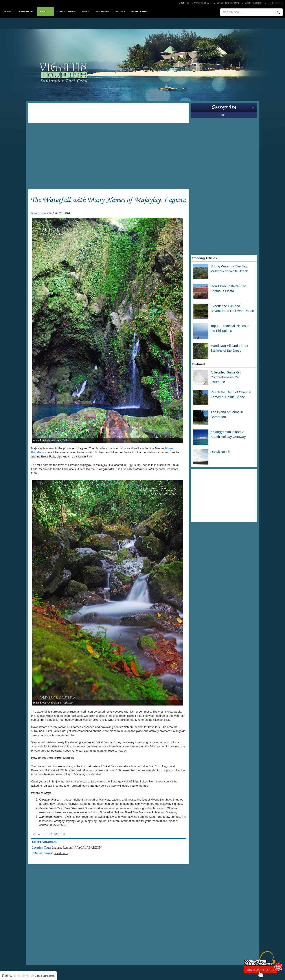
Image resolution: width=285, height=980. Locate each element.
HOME (8, 11)
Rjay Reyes (41, 213)
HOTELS (120, 11)
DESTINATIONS (25, 11)
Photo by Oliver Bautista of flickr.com (53, 441)
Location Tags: (42, 848)
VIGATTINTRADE (254, 3)
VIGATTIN (184, 3)
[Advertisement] (108, 113)
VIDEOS (85, 11)
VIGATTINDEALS (203, 3)
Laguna (56, 848)
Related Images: (43, 853)
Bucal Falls (61, 853)
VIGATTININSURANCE (228, 3)
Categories (224, 107)
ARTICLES (45, 11)
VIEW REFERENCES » (49, 834)
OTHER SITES (275, 3)
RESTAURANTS (139, 11)
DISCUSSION (103, 11)
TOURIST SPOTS (66, 11)
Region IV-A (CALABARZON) (83, 848)
